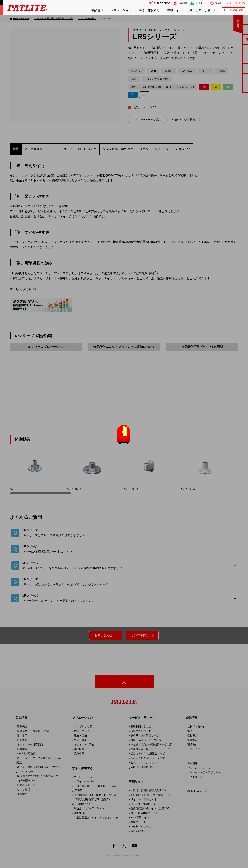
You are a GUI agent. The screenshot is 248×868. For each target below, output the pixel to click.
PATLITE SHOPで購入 (148, 120)
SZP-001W (206, 469)
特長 (16, 149)
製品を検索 (236, 10)
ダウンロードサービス (154, 149)
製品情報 (97, 10)
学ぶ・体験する (149, 10)
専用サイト (174, 10)
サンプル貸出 (140, 635)
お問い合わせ (103, 635)
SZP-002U (92, 469)
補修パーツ (183, 149)
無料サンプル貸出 (185, 120)
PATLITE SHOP (162, 3)
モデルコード (63, 149)
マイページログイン (235, 3)
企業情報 (183, 3)
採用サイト (201, 3)
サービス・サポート (203, 10)
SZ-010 (35, 469)
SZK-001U (149, 469)
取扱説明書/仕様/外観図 (118, 149)
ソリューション (121, 10)
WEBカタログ (87, 149)
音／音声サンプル (37, 149)
